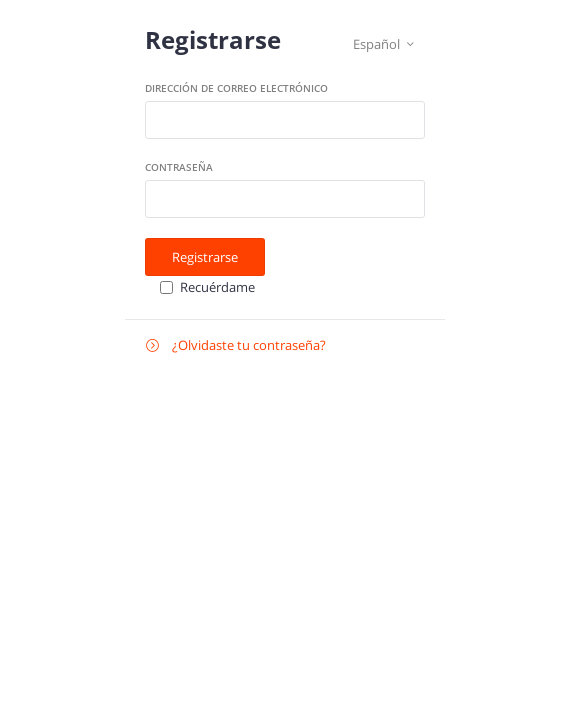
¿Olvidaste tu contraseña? (236, 345)
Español (383, 44)
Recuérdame (217, 287)
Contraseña (179, 167)
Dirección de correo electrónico (236, 88)
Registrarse (205, 257)
